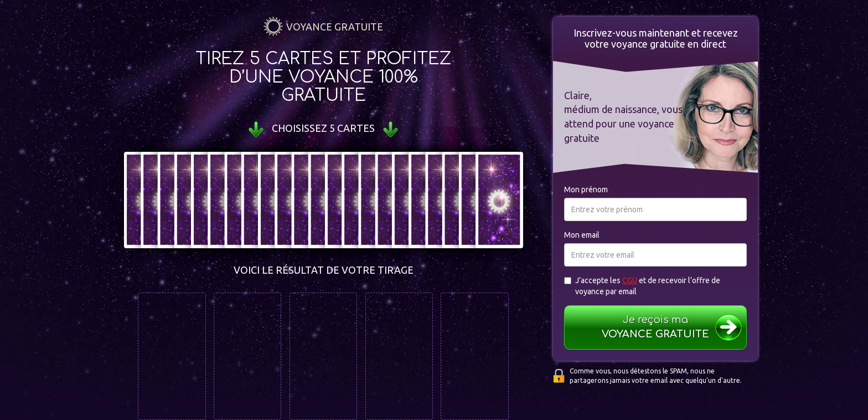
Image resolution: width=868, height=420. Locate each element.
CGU (630, 280)
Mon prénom (586, 189)
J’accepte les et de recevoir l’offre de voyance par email (642, 286)
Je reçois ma (656, 328)
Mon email (582, 235)
